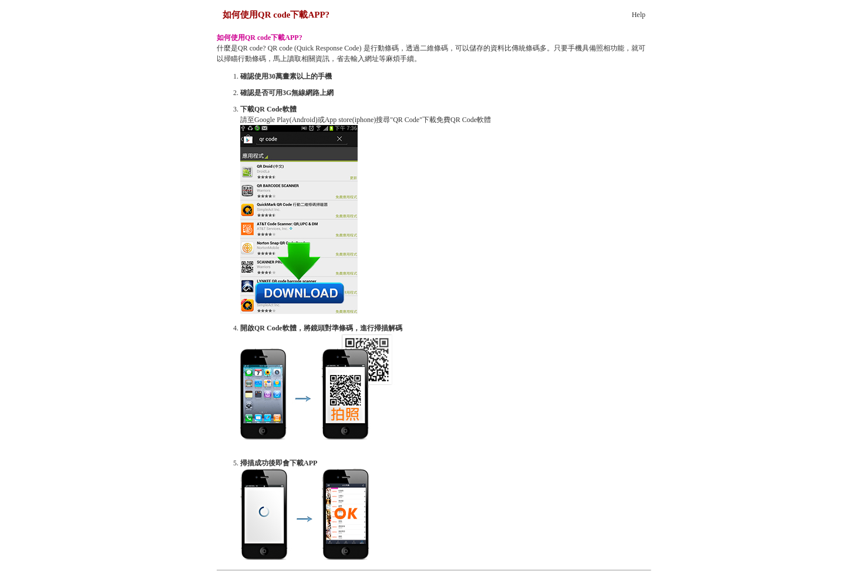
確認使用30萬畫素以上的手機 (286, 76)
